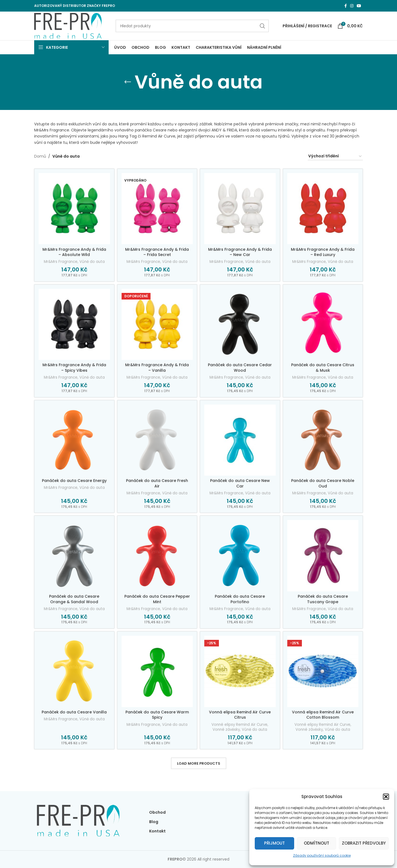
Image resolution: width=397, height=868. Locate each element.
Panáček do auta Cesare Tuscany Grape (323, 599)
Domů (40, 156)
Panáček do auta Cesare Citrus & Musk (323, 368)
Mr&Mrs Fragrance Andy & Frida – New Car (240, 252)
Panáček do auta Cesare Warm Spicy (157, 715)
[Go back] (128, 82)
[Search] (192, 26)
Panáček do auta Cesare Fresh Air (157, 483)
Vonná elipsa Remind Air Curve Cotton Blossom (323, 715)
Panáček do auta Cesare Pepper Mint (157, 599)
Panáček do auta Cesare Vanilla (74, 712)
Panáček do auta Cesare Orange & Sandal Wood (74, 599)
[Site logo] (68, 26)
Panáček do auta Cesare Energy (74, 481)
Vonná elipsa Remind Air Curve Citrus (240, 715)
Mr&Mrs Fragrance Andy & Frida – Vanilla (157, 368)
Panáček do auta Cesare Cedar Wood (240, 368)
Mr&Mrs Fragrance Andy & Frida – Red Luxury (323, 252)
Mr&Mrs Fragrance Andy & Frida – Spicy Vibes (74, 368)
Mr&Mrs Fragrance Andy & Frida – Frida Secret (157, 252)
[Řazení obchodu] (335, 156)
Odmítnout (316, 843)
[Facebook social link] (346, 6)
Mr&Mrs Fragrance (61, 262)
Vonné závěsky (226, 730)
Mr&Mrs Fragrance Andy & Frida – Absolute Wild (74, 252)
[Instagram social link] (352, 6)
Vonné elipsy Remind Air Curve (239, 725)
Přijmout (274, 843)
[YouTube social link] (359, 6)
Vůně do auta (92, 262)
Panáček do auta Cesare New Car (240, 483)
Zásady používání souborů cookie (322, 855)
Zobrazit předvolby (364, 843)
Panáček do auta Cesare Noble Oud (323, 483)
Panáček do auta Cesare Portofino (240, 599)
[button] (386, 797)
